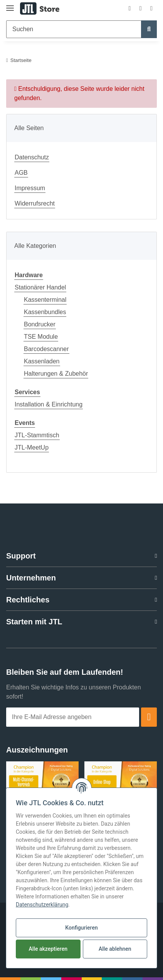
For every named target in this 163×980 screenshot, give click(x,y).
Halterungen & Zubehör (56, 374)
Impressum (30, 188)
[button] (129, 8)
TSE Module (41, 337)
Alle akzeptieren (48, 949)
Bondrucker (40, 324)
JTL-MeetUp (32, 447)
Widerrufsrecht (35, 203)
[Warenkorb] (151, 8)
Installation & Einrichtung (49, 404)
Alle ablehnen (115, 949)
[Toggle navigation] (10, 5)
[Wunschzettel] (141, 8)
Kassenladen (42, 361)
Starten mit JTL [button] (34, 622)
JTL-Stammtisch (37, 435)
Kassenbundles (45, 312)
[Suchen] (74, 29)
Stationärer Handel (40, 287)
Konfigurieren (81, 928)
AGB (21, 173)
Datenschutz (32, 157)
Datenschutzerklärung (42, 905)
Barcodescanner (46, 349)
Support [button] (21, 556)
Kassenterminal (45, 300)
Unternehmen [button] (31, 578)
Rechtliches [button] (28, 600)
